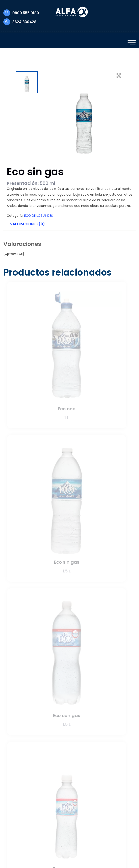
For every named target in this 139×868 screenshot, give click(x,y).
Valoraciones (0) (27, 224)
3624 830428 (20, 22)
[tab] (69, 224)
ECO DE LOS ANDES (39, 216)
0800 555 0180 (21, 13)
